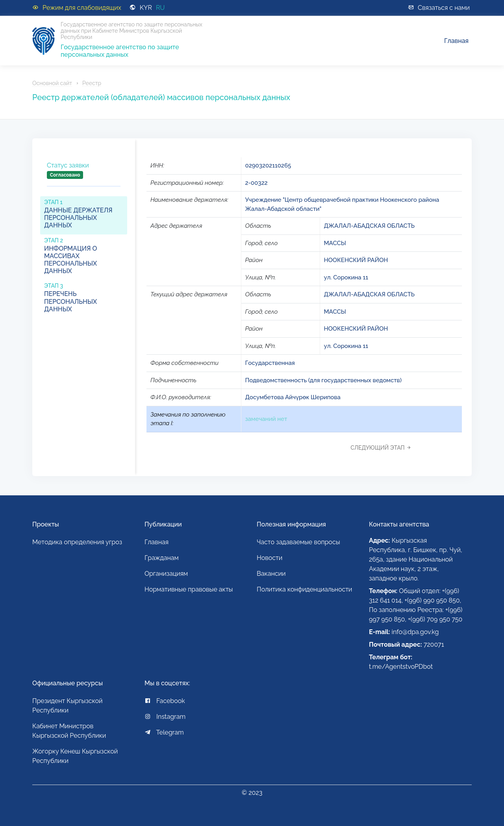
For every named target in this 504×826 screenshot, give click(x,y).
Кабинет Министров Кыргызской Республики (69, 731)
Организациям (166, 574)
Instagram (165, 717)
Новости (270, 558)
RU (160, 8)
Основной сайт (52, 83)
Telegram (164, 732)
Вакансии (271, 574)
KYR (146, 8)
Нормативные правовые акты (189, 589)
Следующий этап (383, 448)
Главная (456, 41)
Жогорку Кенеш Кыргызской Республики (75, 756)
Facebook (165, 701)
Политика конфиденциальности (304, 589)
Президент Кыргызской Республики (68, 706)
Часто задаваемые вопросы (298, 542)
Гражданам (162, 558)
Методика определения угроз (77, 542)
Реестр (92, 83)
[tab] (84, 177)
